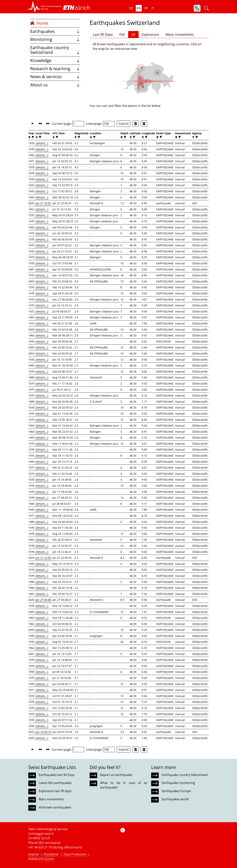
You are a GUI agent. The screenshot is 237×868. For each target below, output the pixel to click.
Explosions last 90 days (55, 791)
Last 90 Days (103, 34)
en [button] (139, 8)
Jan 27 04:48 (43, 600)
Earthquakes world (175, 799)
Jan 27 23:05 (43, 203)
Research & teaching (55, 69)
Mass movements (180, 34)
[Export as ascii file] (144, 124)
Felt (122, 34)
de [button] (131, 8)
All (133, 34)
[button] (45, 7)
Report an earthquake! (116, 775)
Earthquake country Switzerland (55, 50)
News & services (55, 77)
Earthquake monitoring (178, 783)
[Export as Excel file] (136, 124)
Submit (124, 124)
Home (39, 23)
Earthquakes (55, 31)
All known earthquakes (55, 807)
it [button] (153, 8)
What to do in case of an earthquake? (124, 785)
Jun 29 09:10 (43, 732)
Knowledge (55, 60)
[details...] (42, 143)
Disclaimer (51, 854)
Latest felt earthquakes (55, 783)
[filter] (32, 137)
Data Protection (75, 854)
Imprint (34, 854)
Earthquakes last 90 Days (57, 775)
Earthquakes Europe (176, 791)
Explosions (150, 34)
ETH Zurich (46, 859)
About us (55, 85)
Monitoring (55, 39)
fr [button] (146, 8)
